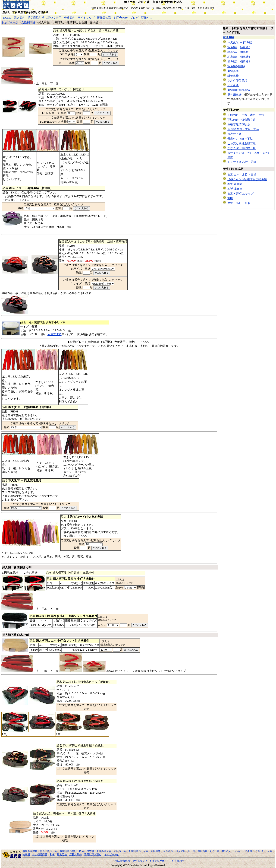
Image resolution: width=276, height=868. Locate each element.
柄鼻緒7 (232, 52)
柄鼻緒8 (245, 47)
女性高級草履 (104, 851)
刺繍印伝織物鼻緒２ (240, 90)
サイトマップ (86, 18)
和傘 (52, 854)
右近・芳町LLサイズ (240, 194)
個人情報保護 (123, 861)
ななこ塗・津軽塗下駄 (241, 148)
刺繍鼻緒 (233, 71)
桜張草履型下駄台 (239, 124)
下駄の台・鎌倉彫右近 (241, 120)
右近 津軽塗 (235, 189)
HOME (7, 18)
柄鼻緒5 (232, 57)
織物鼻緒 (233, 76)
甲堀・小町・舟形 (239, 203)
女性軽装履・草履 (138, 851)
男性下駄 (52, 851)
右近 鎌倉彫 (235, 184)
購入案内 (20, 18)
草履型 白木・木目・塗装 (243, 129)
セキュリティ (140, 861)
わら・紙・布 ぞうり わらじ (226, 851)
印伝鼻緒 (233, 85)
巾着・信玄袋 (87, 851)
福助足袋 (62, 854)
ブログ (134, 18)
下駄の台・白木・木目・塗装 (246, 115)
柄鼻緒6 (245, 52)
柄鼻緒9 (232, 47)
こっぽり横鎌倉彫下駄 (241, 143)
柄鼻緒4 (245, 57)
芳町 (230, 198)
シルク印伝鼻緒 (237, 80)
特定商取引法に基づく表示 (45, 18)
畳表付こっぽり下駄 (240, 139)
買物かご (147, 18)
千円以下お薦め (93, 854)
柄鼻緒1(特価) (236, 66)
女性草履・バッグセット (177, 851)
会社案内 (70, 18)
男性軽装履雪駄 (68, 851)
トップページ (10, 22)
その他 (249, 851)
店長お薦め (76, 854)
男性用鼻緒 (234, 95)
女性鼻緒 (228, 37)
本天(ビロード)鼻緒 (240, 42)
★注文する (55, 334)
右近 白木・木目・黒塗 (242, 175)
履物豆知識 (104, 18)
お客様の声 (178, 861)
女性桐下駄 (28, 22)
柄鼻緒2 (232, 61)
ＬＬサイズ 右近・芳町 (242, 162)
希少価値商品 (40, 854)
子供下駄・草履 (264, 851)
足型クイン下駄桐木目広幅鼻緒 (247, 179)
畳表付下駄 (234, 134)
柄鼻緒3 (245, 61)
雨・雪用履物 (200, 851)
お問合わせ (121, 18)
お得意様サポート (160, 861)
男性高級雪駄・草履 (34, 851)
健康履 (26, 854)
